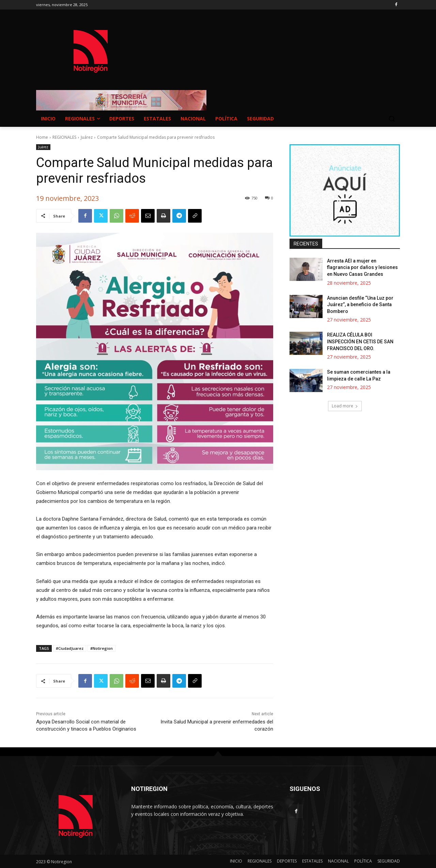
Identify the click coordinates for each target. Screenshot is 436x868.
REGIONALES (64, 137)
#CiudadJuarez (70, 648)
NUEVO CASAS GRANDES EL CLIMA (272, 45)
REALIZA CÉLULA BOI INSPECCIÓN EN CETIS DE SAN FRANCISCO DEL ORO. (360, 341)
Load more (345, 406)
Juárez (87, 137)
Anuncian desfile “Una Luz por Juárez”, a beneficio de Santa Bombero (360, 305)
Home (42, 137)
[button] (392, 119)
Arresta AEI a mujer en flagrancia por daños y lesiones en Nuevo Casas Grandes (362, 267)
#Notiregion (102, 648)
